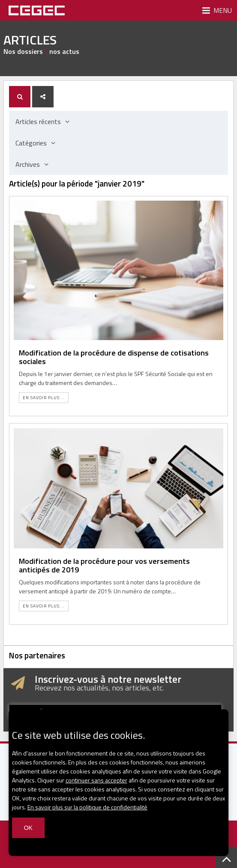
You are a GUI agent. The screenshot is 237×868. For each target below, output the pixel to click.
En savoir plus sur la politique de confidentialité (87, 807)
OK (28, 828)
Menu (217, 10)
